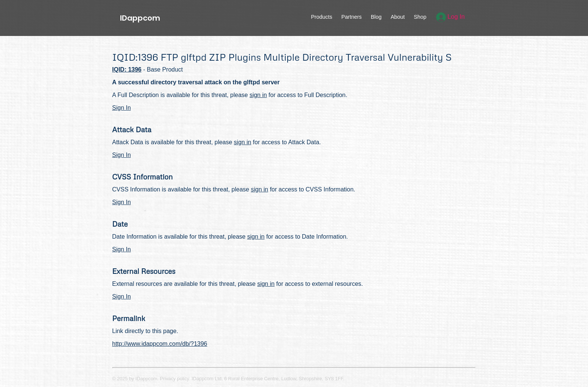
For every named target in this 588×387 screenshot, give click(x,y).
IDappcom (140, 18)
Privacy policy (175, 379)
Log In (451, 17)
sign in (258, 95)
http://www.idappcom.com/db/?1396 (160, 344)
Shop (420, 17)
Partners (351, 17)
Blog (376, 17)
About (398, 17)
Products (322, 17)
